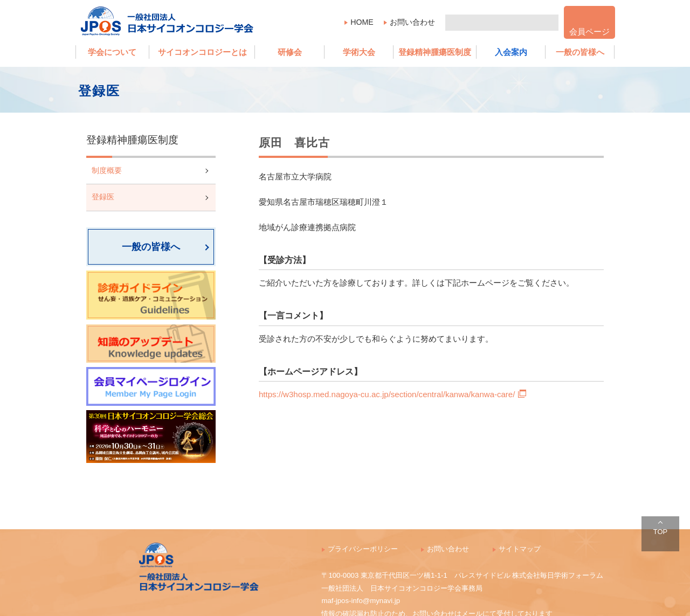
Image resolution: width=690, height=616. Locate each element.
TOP (660, 532)
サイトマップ (520, 549)
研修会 (290, 52)
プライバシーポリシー (363, 549)
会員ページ (589, 32)
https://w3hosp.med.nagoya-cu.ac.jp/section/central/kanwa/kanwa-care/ (392, 394)
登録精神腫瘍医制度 (435, 52)
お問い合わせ (412, 22)
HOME (362, 22)
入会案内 (511, 52)
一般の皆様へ (580, 52)
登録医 (103, 197)
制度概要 (107, 171)
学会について (112, 52)
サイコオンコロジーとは (202, 52)
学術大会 (359, 52)
